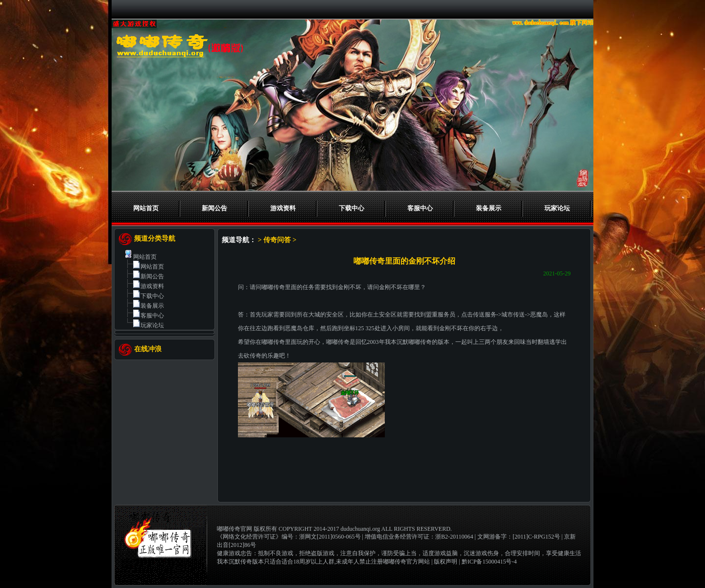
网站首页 (146, 208)
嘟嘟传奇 (273, 287)
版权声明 (446, 562)
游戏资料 (283, 208)
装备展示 (489, 208)
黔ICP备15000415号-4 (489, 562)
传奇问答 (277, 240)
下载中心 (352, 208)
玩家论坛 (557, 208)
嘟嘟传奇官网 (235, 529)
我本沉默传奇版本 (240, 562)
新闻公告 (214, 208)
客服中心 (420, 208)
